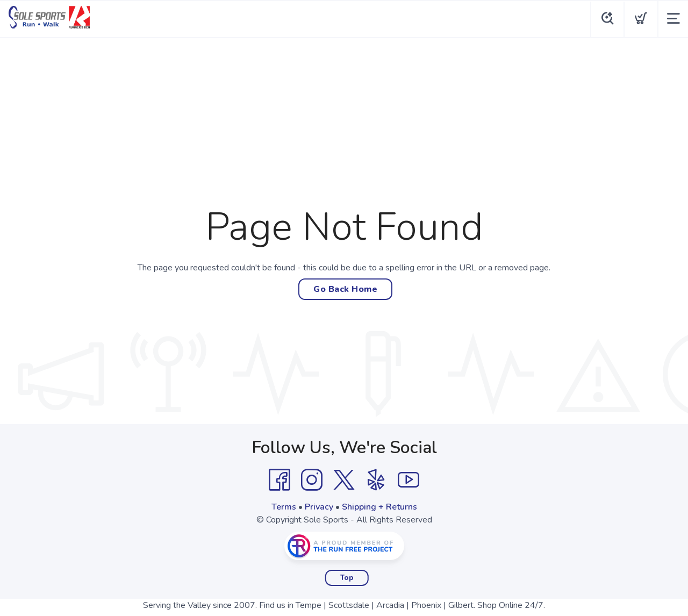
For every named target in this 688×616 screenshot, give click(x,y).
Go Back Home (345, 289)
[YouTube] (408, 480)
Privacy (319, 507)
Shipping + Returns (379, 507)
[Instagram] (312, 480)
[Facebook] (279, 480)
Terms (284, 507)
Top (347, 578)
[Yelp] (376, 480)
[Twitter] (344, 480)
